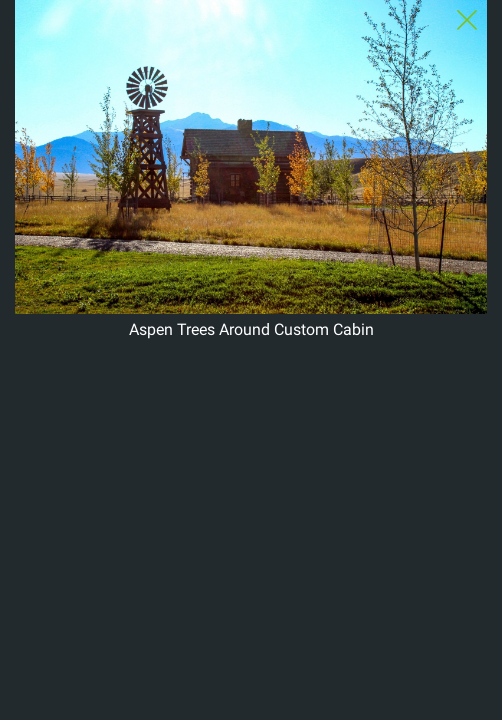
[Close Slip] (467, 20)
